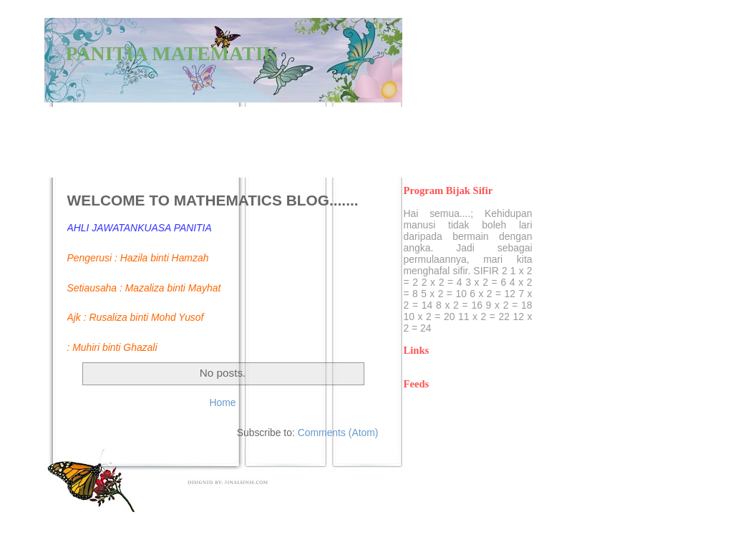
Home (222, 402)
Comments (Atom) (338, 433)
